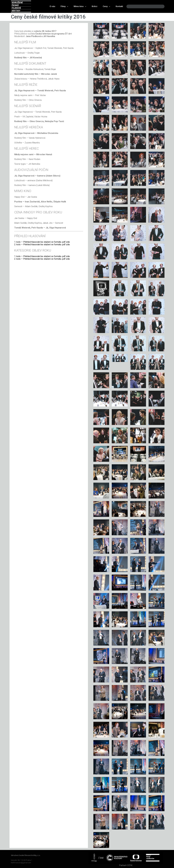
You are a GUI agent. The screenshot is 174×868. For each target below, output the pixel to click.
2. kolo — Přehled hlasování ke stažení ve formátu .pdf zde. (42, 245)
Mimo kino (80, 6)
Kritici (95, 6)
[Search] (160, 6)
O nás (52, 6)
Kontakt (119, 6)
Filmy (64, 6)
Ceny (107, 6)
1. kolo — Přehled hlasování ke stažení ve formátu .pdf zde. (42, 242)
